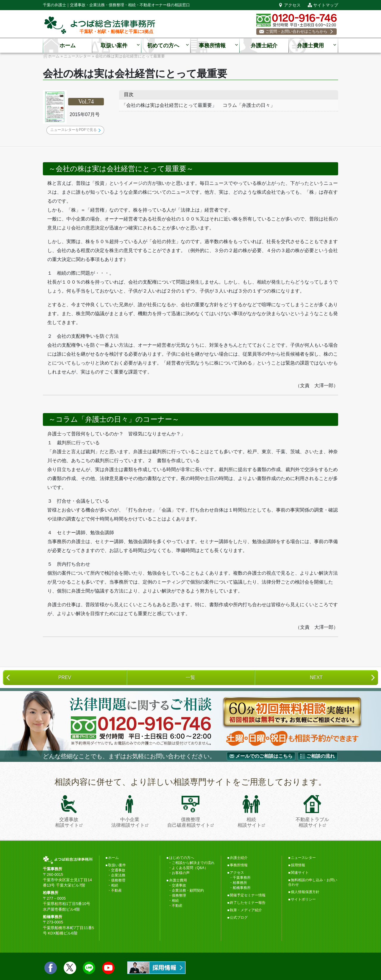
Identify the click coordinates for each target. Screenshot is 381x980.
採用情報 (298, 865)
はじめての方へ (182, 858)
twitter (70, 968)
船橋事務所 (242, 888)
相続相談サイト (249, 811)
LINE (89, 968)
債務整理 (118, 880)
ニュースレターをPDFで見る (74, 130)
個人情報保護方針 (305, 892)
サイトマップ (326, 5)
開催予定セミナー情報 (248, 895)
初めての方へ (163, 46)
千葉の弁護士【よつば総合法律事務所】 (100, 25)
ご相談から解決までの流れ (193, 863)
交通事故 (118, 870)
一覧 (190, 677)
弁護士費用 (310, 46)
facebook (51, 968)
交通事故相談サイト (67, 811)
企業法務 (118, 875)
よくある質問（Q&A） (190, 868)
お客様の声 (181, 873)
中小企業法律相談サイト (128, 811)
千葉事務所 (242, 878)
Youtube (108, 968)
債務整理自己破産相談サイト (189, 811)
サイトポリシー (303, 899)
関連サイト (300, 873)
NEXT (316, 677)
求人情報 (156, 968)
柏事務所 (240, 883)
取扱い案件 (114, 46)
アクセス (292, 5)
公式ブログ (239, 918)
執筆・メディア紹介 (246, 910)
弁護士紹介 (264, 46)
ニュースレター (303, 858)
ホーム (68, 46)
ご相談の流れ (321, 756)
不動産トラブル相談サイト (312, 811)
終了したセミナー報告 (248, 903)
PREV (65, 677)
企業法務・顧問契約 (188, 890)
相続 (115, 885)
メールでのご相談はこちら (264, 756)
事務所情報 (212, 46)
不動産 (116, 890)
